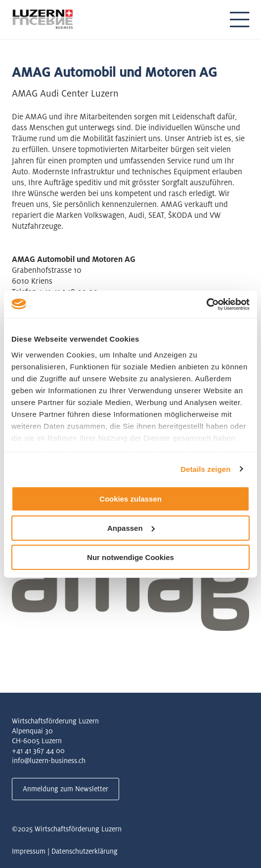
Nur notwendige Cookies (130, 557)
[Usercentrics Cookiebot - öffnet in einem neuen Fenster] (206, 304)
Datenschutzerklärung (85, 851)
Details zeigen (205, 469)
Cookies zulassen (130, 499)
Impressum (29, 851)
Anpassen (131, 528)
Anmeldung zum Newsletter (65, 789)
